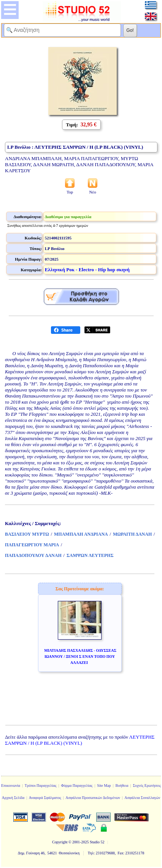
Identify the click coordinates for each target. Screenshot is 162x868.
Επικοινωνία (11, 785)
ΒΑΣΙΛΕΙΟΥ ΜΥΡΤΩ (27, 534)
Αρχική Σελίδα (13, 798)
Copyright (60, 842)
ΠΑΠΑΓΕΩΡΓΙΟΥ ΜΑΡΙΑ (32, 545)
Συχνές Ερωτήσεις (147, 785)
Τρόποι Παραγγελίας (41, 785)
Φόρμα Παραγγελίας (77, 785)
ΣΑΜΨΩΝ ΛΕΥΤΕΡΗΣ (90, 555)
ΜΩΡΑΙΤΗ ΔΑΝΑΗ (132, 534)
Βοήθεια (122, 785)
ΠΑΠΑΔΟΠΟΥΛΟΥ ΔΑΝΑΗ (33, 555)
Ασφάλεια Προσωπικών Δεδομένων (93, 798)
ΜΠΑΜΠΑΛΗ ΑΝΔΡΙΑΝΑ (81, 534)
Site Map (104, 785)
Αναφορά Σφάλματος (45, 798)
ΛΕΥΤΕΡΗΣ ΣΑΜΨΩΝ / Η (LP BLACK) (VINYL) (80, 740)
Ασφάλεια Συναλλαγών (142, 798)
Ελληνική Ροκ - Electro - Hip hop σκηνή (87, 270)
